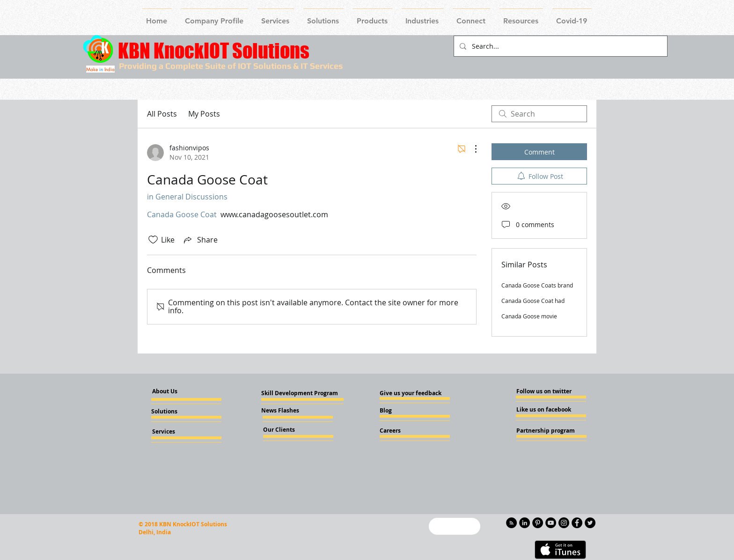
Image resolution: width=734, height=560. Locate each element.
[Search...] (560, 46)
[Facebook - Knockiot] (577, 523)
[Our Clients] (288, 430)
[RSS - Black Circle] (511, 523)
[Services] (179, 432)
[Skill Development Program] (300, 393)
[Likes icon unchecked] (153, 240)
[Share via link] (200, 240)
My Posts (204, 114)
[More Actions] (471, 149)
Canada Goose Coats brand (537, 285)
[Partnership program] (546, 431)
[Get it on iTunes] (560, 550)
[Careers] (405, 431)
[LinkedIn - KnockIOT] (525, 523)
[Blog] (405, 411)
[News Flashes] (288, 411)
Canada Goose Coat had (533, 301)
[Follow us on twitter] (544, 391)
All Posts (162, 114)
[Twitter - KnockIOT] (590, 523)
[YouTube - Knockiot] (551, 523)
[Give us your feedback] (413, 393)
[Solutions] (176, 412)
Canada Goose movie (529, 316)
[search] (539, 114)
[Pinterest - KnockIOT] (538, 523)
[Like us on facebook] (544, 410)
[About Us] (173, 392)
